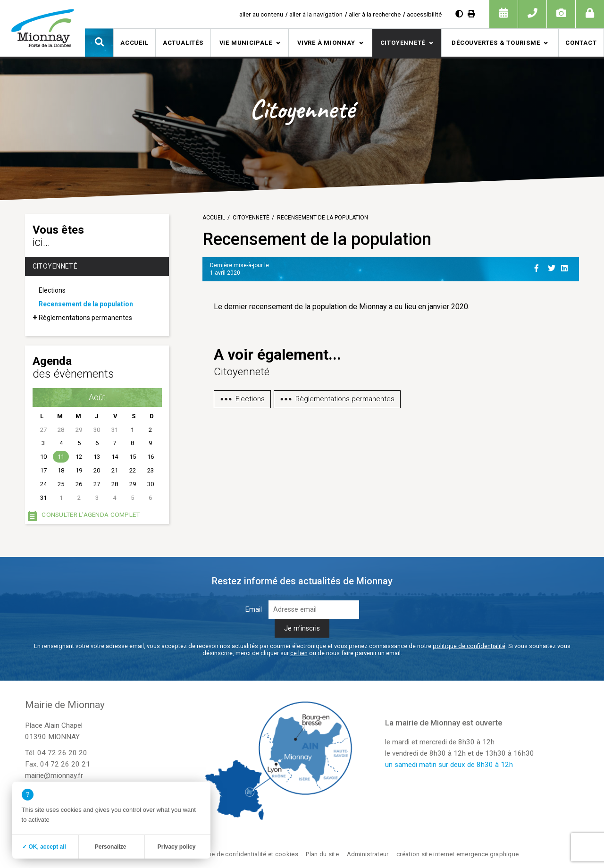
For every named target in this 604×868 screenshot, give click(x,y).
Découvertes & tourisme (496, 43)
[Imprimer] (471, 14)
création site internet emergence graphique (457, 854)
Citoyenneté (403, 43)
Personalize (111, 847)
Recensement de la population (86, 304)
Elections (52, 290)
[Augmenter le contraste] (459, 14)
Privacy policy (177, 847)
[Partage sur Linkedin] (566, 267)
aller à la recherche (375, 14)
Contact (581, 43)
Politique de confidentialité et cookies (244, 854)
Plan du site (322, 854)
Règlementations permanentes (85, 318)
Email (254, 610)
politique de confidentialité (469, 646)
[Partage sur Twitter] (553, 267)
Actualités (183, 43)
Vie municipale (246, 43)
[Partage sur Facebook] (539, 267)
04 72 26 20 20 (62, 753)
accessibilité (424, 14)
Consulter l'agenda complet (91, 514)
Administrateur (368, 854)
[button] (99, 42)
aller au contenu (261, 14)
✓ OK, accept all (44, 847)
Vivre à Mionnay (326, 43)
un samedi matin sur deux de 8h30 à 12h (449, 765)
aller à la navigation (316, 14)
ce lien (299, 653)
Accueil (134, 43)
